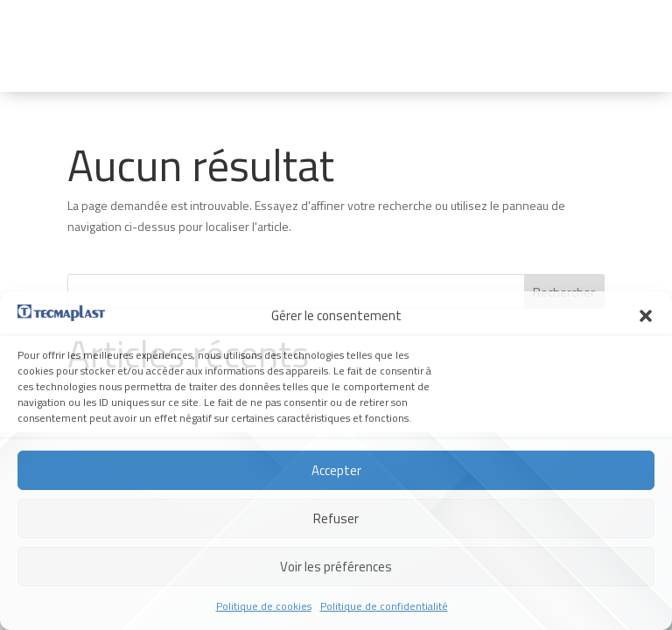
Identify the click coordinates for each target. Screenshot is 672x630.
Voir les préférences (336, 567)
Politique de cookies (264, 606)
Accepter (336, 470)
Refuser (336, 518)
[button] (646, 316)
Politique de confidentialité (384, 606)
